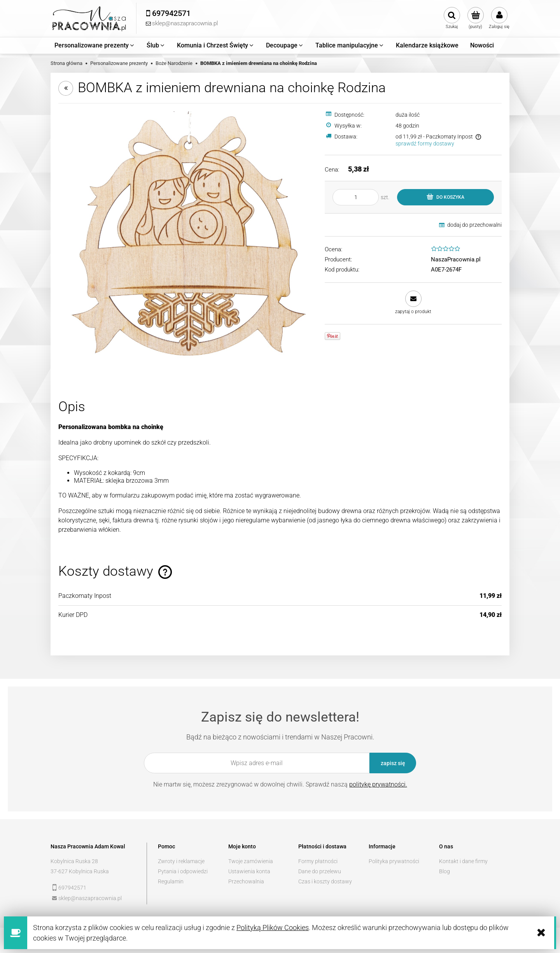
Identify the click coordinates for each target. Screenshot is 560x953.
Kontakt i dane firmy (463, 861)
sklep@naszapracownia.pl (90, 898)
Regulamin (171, 881)
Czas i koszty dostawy (325, 881)
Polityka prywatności (394, 861)
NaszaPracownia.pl (456, 259)
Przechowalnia (246, 881)
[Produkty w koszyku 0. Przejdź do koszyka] (475, 18)
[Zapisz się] (393, 763)
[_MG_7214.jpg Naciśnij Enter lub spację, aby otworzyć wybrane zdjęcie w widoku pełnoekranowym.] (187, 239)
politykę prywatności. (378, 784)
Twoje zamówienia (251, 861)
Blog (444, 871)
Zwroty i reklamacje (181, 861)
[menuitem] (95, 46)
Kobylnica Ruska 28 (74, 861)
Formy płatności (318, 861)
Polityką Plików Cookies (273, 928)
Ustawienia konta (249, 871)
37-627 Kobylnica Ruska (80, 871)
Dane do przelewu (320, 871)
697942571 (72, 888)
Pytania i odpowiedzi (183, 871)
